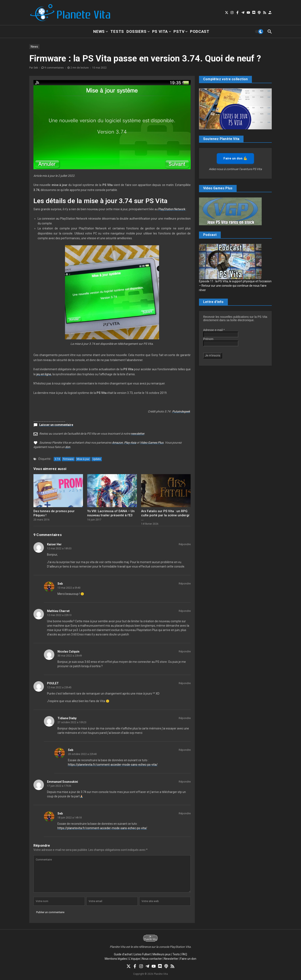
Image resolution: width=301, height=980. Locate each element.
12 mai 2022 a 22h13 (59, 615)
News (101, 31)
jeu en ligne (44, 374)
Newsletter (171, 959)
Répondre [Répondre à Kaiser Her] (185, 544)
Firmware (68, 459)
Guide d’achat (123, 954)
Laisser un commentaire (56, 425)
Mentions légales (116, 959)
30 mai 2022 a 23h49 (70, 656)
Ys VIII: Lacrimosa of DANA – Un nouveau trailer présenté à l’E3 (111, 513)
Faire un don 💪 (235, 158)
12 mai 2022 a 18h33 (59, 549)
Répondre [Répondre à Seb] (185, 584)
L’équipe (135, 959)
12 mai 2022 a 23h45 (59, 687)
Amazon (117, 443)
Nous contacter (152, 959)
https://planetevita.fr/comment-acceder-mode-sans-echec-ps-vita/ (113, 765)
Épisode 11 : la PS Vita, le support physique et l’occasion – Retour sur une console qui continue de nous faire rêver (235, 286)
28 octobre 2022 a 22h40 (82, 754)
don (68, 447)
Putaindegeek (181, 411)
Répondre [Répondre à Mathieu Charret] (185, 611)
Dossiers (138, 31)
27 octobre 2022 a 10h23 (72, 722)
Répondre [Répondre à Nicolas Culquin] (185, 651)
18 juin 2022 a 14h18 (70, 818)
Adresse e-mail (214, 330)
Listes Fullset (142, 954)
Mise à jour (83, 459)
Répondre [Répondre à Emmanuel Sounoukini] (185, 782)
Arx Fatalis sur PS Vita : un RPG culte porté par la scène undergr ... (165, 515)
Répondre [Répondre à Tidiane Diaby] (185, 718)
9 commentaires (54, 68)
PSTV (180, 31)
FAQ (184, 954)
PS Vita (162, 31)
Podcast (200, 31)
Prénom (208, 339)
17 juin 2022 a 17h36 (59, 786)
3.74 (57, 459)
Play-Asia (130, 443)
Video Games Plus (152, 443)
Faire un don (188, 959)
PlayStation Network (172, 209)
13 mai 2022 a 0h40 (69, 588)
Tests (117, 31)
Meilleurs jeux (162, 954)
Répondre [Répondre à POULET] (185, 683)
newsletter (138, 434)
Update (97, 459)
